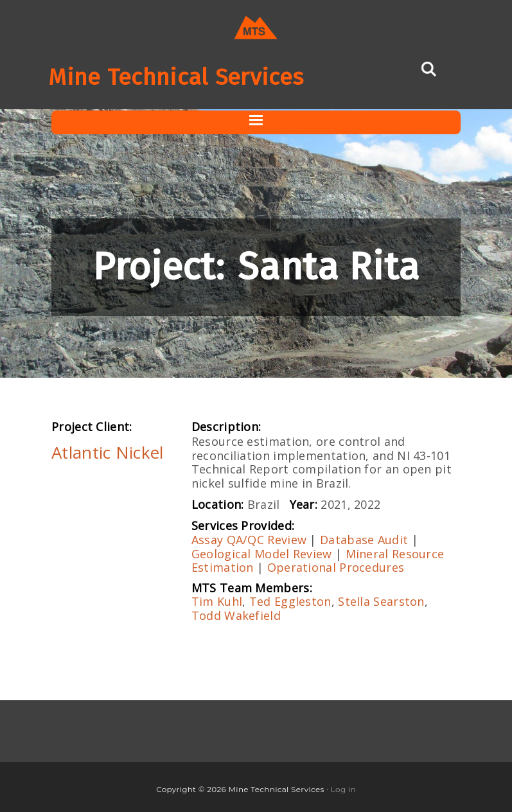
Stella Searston (381, 601)
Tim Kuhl (217, 601)
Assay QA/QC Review (249, 540)
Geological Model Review (262, 554)
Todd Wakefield (236, 615)
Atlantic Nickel (108, 452)
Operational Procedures (336, 567)
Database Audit (364, 540)
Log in (343, 789)
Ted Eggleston (290, 601)
